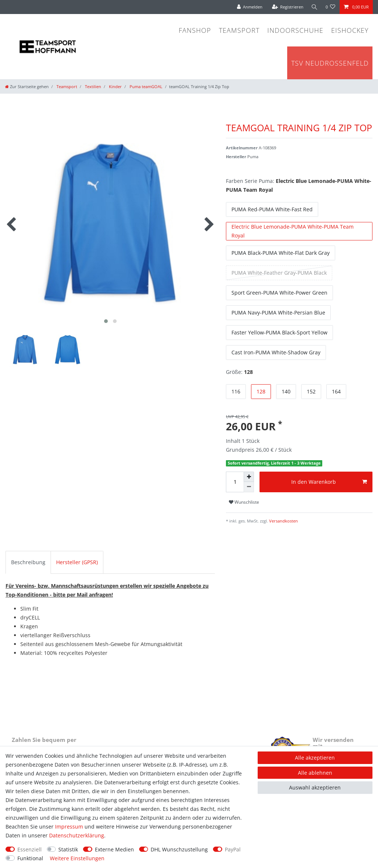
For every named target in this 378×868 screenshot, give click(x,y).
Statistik (68, 849)
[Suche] (314, 7)
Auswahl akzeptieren (315, 787)
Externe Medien (114, 849)
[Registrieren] (287, 7)
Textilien (92, 86)
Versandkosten (283, 521)
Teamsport (239, 30)
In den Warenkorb (329, 482)
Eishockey (350, 30)
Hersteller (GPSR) (77, 562)
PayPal (233, 849)
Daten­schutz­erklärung (77, 835)
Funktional (30, 858)
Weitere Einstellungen (77, 858)
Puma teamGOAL (145, 86)
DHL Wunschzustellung (179, 849)
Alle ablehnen (315, 773)
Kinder (115, 86)
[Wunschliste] (331, 7)
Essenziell (30, 849)
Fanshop (195, 30)
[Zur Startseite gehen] (27, 86)
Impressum (69, 827)
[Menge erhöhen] (249, 477)
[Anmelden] (249, 7)
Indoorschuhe (295, 30)
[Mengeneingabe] (235, 482)
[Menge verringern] (249, 487)
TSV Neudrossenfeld (330, 63)
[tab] (28, 562)
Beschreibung (28, 562)
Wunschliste (244, 502)
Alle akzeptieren (315, 758)
